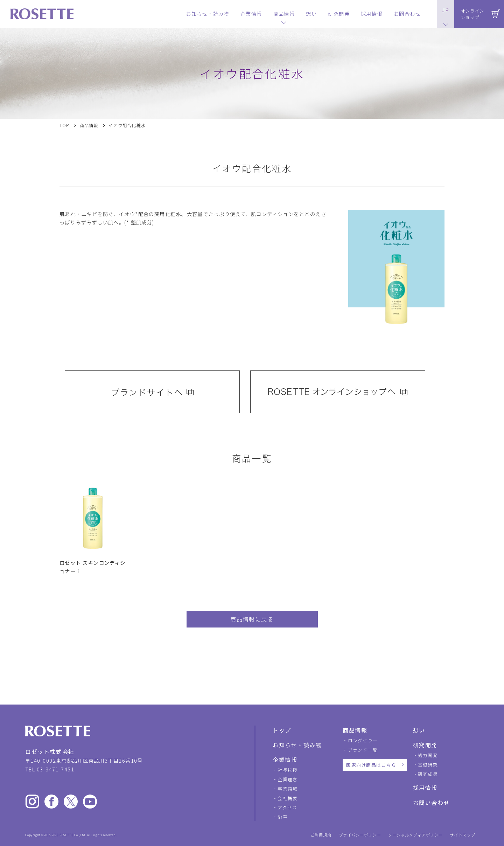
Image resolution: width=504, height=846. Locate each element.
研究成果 (428, 774)
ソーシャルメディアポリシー (416, 835)
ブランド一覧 (363, 750)
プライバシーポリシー (360, 835)
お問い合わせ (432, 803)
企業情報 (285, 760)
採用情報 (425, 788)
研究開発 (425, 745)
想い (419, 730)
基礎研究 (428, 765)
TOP (64, 125)
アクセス (287, 807)
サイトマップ (463, 835)
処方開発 (428, 755)
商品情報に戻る (252, 619)
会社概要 (288, 798)
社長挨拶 (288, 770)
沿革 (283, 817)
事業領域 (288, 789)
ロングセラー (363, 740)
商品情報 (89, 125)
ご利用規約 (321, 835)
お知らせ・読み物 (297, 745)
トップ (282, 730)
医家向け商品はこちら (371, 765)
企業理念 (288, 779)
